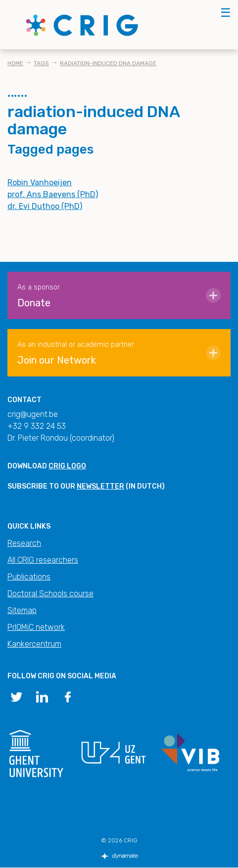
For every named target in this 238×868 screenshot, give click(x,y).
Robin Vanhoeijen (40, 183)
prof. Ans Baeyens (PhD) (53, 194)
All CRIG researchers (43, 560)
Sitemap (22, 610)
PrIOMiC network (36, 627)
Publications (29, 577)
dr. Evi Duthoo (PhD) (45, 206)
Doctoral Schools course (50, 594)
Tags (41, 63)
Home (15, 63)
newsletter (100, 486)
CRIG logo (67, 466)
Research (24, 543)
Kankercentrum (34, 644)
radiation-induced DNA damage (108, 63)
